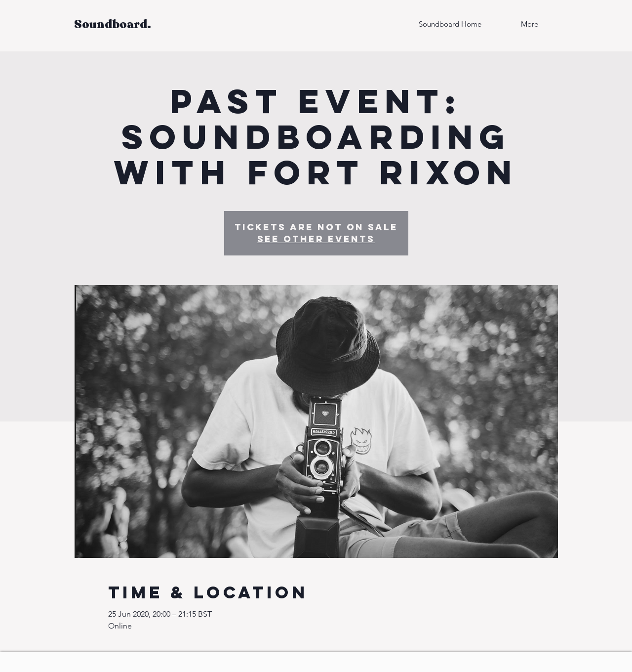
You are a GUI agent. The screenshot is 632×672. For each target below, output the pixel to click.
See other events (316, 239)
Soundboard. (113, 24)
